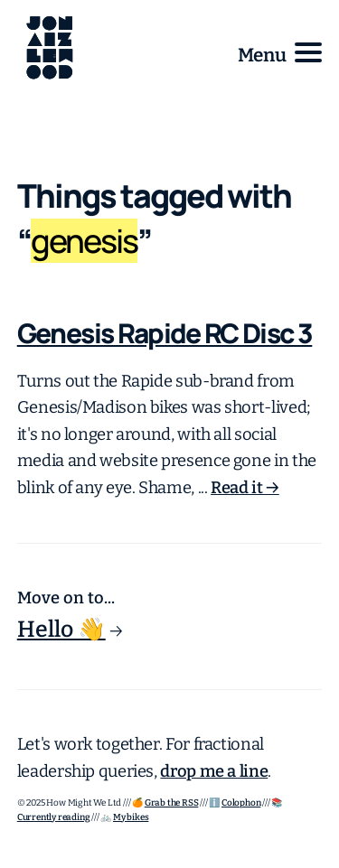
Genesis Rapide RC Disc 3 (165, 333)
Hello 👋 (61, 630)
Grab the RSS (172, 803)
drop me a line (214, 771)
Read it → (245, 488)
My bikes (131, 817)
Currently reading (54, 817)
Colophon (241, 803)
